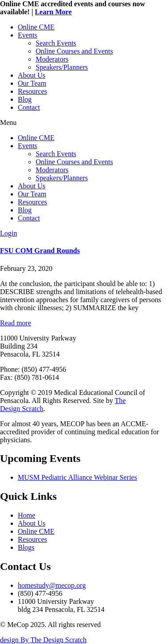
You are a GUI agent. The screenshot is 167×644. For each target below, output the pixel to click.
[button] (83, 123)
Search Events (56, 43)
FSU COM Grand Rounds (40, 251)
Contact (29, 107)
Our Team (32, 83)
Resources (33, 91)
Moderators (52, 59)
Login (8, 233)
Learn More (53, 12)
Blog (25, 99)
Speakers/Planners (62, 67)
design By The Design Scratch (43, 640)
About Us (32, 75)
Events (28, 35)
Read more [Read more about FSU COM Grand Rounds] (16, 323)
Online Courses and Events (74, 51)
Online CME (36, 27)
